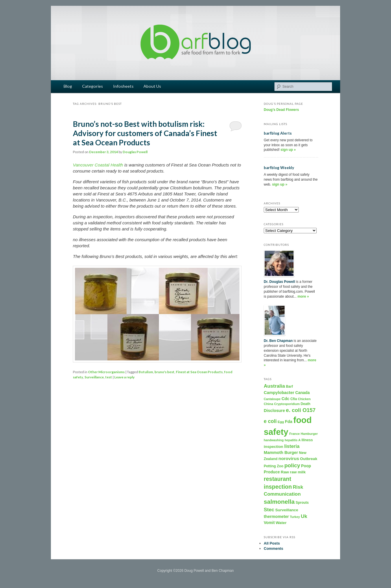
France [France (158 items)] (294, 434)
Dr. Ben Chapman (278, 341)
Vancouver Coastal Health (98, 165)
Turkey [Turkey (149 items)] (295, 517)
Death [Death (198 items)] (306, 404)
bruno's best (164, 372)
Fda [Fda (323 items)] (288, 422)
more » (303, 296)
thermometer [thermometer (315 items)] (276, 516)
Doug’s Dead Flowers (281, 110)
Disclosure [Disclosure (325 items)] (274, 411)
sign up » (288, 150)
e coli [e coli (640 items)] (270, 421)
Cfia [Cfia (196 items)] (294, 399)
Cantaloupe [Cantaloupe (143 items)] (272, 399)
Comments (273, 548)
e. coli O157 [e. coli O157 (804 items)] (301, 410)
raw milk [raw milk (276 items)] (298, 472)
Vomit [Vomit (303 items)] (269, 523)
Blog (68, 86)
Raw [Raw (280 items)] (285, 472)
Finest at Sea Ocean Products (199, 372)
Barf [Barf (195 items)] (289, 386)
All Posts (272, 543)
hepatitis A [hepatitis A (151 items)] (293, 440)
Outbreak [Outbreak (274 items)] (309, 459)
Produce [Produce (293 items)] (272, 472)
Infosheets (123, 86)
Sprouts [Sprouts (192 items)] (302, 503)
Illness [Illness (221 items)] (307, 440)
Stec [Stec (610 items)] (269, 510)
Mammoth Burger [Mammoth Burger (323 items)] (281, 453)
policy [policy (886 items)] (292, 465)
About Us (152, 86)
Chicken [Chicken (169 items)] (304, 399)
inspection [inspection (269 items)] (273, 447)
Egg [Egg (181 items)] (281, 422)
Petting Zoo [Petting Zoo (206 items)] (274, 466)
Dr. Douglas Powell (279, 282)
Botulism (146, 372)
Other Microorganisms (106, 372)
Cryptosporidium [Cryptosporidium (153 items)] (287, 404)
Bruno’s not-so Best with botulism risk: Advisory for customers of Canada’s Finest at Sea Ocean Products (145, 133)
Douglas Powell (135, 152)
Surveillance (94, 377)
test (109, 377)
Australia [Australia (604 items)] (274, 386)
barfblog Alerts (278, 133)
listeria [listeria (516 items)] (292, 446)
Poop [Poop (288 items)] (306, 466)
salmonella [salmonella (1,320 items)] (279, 502)
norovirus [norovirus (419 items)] (289, 458)
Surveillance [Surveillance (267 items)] (287, 510)
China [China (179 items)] (268, 404)
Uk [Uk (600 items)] (304, 516)
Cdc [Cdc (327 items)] (285, 399)
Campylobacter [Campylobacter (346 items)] (279, 393)
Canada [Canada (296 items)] (303, 393)
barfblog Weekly (279, 168)
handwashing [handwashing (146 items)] (274, 440)
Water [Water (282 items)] (281, 523)
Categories (93, 86)
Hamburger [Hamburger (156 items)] (309, 434)
